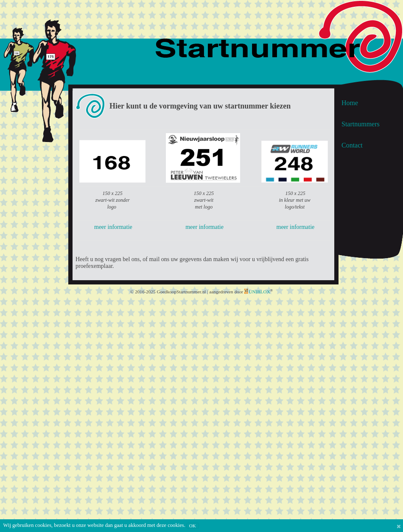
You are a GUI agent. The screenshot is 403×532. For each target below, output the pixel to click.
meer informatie (113, 227)
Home (350, 103)
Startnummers (361, 124)
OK (193, 526)
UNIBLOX (259, 292)
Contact (352, 145)
